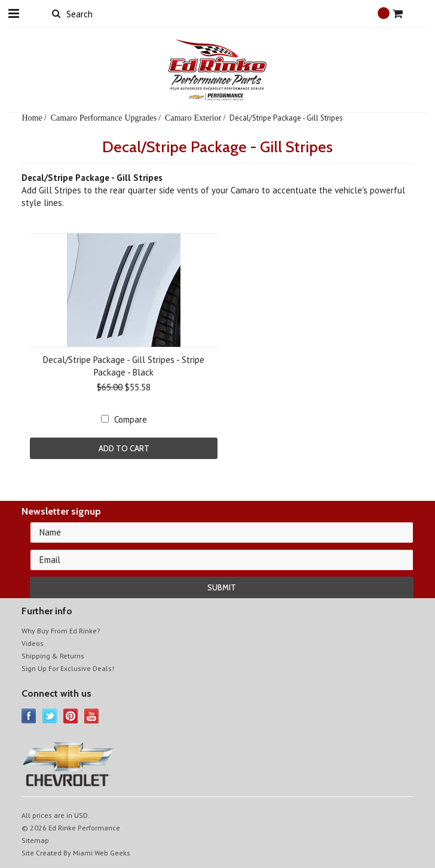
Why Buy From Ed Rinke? (61, 631)
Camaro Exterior (193, 118)
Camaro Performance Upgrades (104, 118)
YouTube (92, 716)
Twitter (50, 716)
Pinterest (71, 716)
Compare (131, 419)
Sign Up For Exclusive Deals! (68, 668)
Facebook (29, 716)
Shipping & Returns (53, 656)
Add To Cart (124, 448)
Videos (33, 643)
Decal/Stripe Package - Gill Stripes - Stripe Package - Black (124, 366)
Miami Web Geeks (102, 853)
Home (32, 118)
